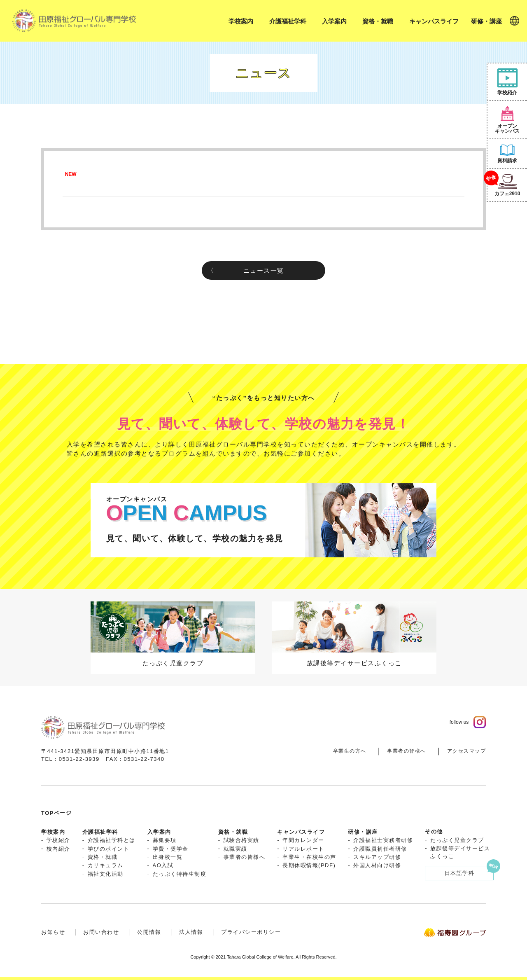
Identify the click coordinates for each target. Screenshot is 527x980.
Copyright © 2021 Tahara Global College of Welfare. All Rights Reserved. (263, 957)
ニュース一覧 (264, 270)
